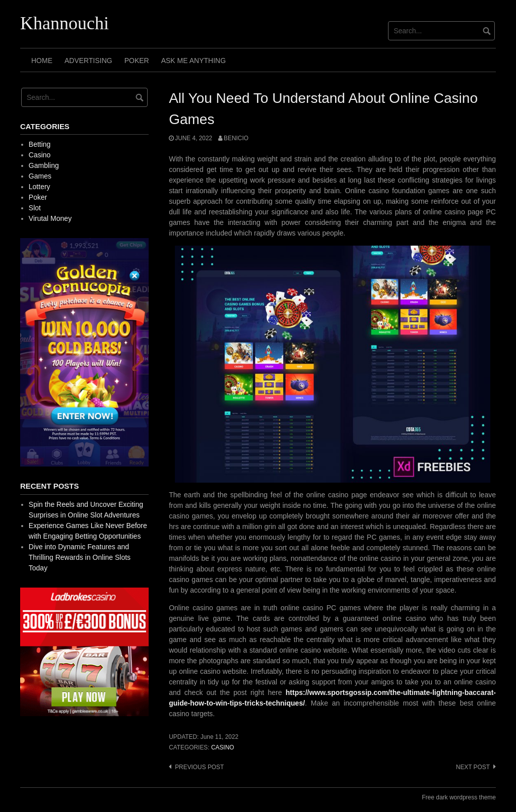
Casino (223, 747)
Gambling (44, 165)
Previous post (199, 767)
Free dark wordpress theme (459, 797)
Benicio (236, 138)
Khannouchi (64, 23)
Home (42, 61)
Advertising (88, 61)
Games (40, 176)
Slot (35, 208)
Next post (473, 767)
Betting (40, 144)
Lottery (40, 187)
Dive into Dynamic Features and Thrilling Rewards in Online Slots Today (80, 557)
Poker (137, 61)
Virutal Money (50, 218)
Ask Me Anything (193, 61)
